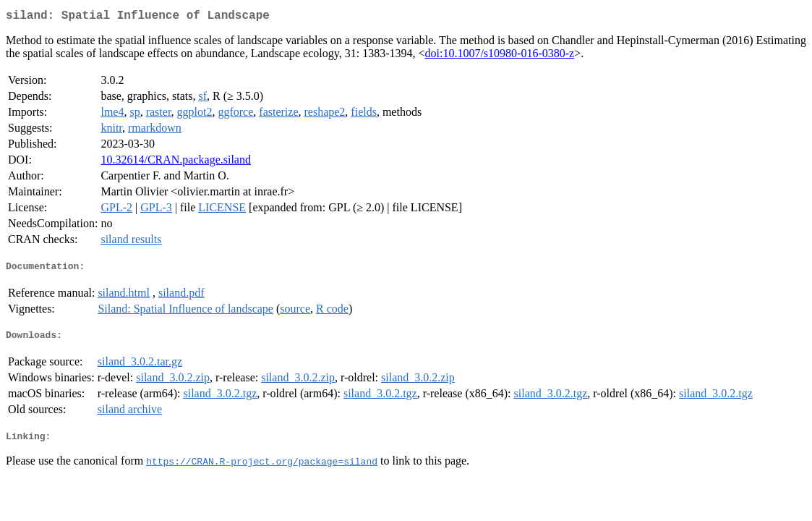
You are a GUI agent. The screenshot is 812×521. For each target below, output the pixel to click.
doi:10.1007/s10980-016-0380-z (499, 56)
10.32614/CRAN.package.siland (176, 162)
